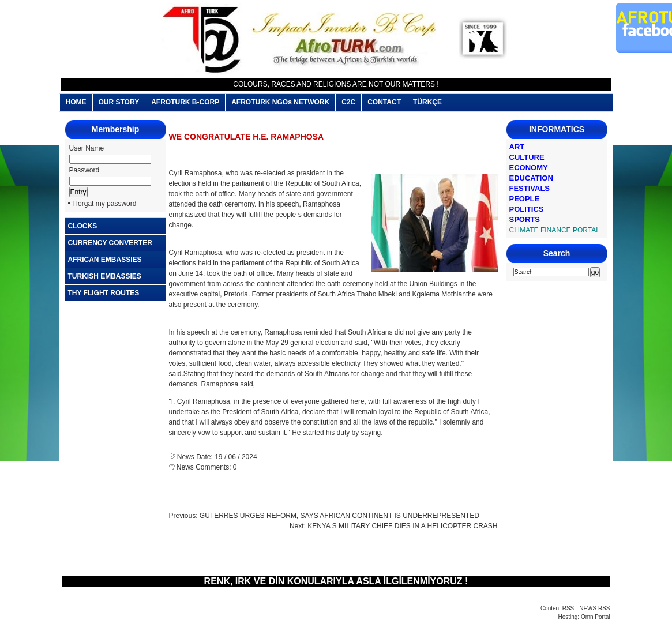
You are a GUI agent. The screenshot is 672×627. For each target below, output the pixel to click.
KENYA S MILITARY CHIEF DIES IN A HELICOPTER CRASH (402, 526)
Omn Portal (596, 617)
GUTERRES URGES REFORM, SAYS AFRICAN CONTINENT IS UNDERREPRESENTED (339, 516)
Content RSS (557, 608)
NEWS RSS (594, 608)
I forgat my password (104, 204)
